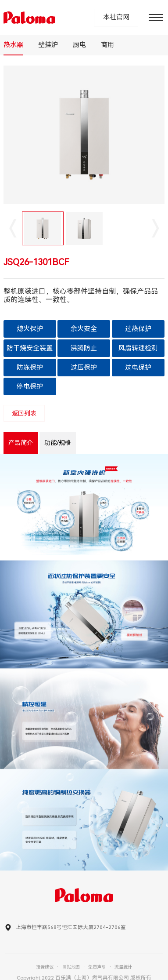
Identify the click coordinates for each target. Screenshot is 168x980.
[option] (84, 135)
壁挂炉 (48, 45)
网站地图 (71, 967)
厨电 (79, 45)
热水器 (13, 45)
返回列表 (24, 413)
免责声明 (97, 967)
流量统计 (123, 967)
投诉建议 (45, 967)
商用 (107, 45)
